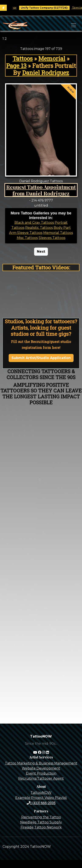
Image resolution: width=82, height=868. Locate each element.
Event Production (41, 773)
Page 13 (16, 66)
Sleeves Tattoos (52, 238)
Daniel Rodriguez (46, 73)
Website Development (41, 768)
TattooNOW (41, 793)
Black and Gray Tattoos (34, 223)
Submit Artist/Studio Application (41, 358)
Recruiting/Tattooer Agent (41, 778)
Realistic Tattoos (39, 228)
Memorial (52, 58)
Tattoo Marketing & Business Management (41, 763)
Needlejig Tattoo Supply (41, 822)
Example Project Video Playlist (41, 798)
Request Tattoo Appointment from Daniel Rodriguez (41, 190)
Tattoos (23, 58)
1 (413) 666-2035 (41, 803)
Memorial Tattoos (58, 233)
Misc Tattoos (27, 238)
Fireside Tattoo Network (41, 827)
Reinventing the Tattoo (41, 817)
